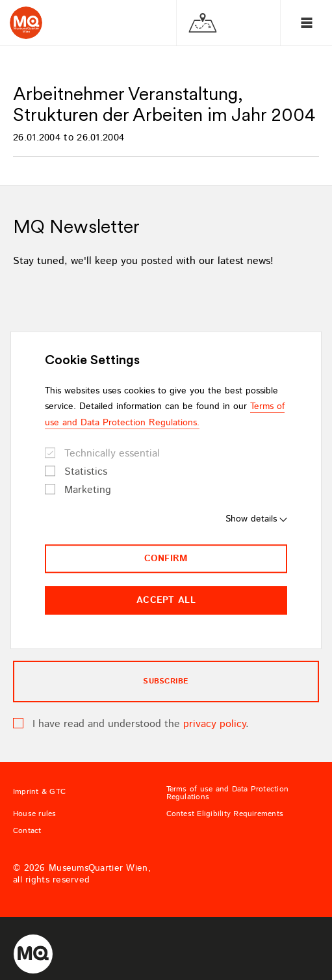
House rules (35, 814)
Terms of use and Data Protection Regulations (228, 793)
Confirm (166, 559)
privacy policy (214, 724)
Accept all (166, 600)
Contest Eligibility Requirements (225, 814)
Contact (27, 831)
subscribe (166, 681)
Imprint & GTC (39, 792)
